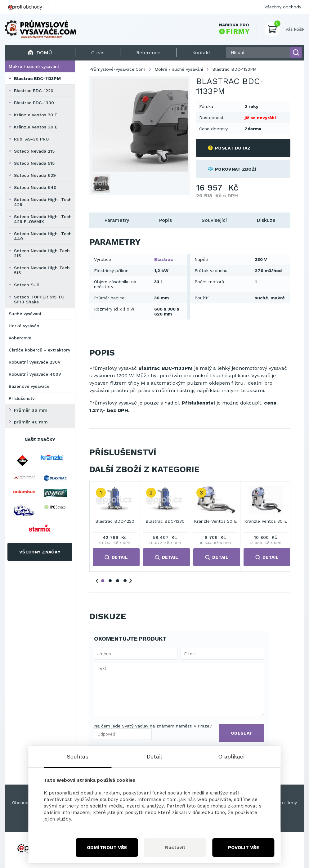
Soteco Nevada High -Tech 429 (43, 202)
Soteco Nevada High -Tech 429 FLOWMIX (43, 219)
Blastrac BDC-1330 (34, 103)
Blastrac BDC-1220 (34, 91)
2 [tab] (110, 581)
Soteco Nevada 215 (34, 151)
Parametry (117, 220)
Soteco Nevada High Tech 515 (42, 270)
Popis (165, 220)
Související (214, 220)
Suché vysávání (25, 314)
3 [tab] (118, 581)
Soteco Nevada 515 (34, 163)
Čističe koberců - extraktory (39, 350)
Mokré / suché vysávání (34, 66)
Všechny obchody (283, 7)
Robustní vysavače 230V (35, 362)
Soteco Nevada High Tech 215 (42, 253)
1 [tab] (103, 581)
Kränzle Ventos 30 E (36, 127)
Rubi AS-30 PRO (31, 139)
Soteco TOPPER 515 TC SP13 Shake (39, 299)
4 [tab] (125, 581)
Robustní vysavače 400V (35, 374)
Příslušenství (22, 398)
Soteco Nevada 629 (35, 175)
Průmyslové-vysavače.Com (117, 69)
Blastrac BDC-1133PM (37, 78)
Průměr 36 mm (31, 410)
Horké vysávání (25, 326)
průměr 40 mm (31, 422)
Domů (40, 53)
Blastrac (163, 259)
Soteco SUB (27, 285)
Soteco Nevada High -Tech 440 (43, 236)
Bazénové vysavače (29, 386)
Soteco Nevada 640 (35, 187)
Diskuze (266, 220)
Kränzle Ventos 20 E (36, 115)
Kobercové (20, 338)
